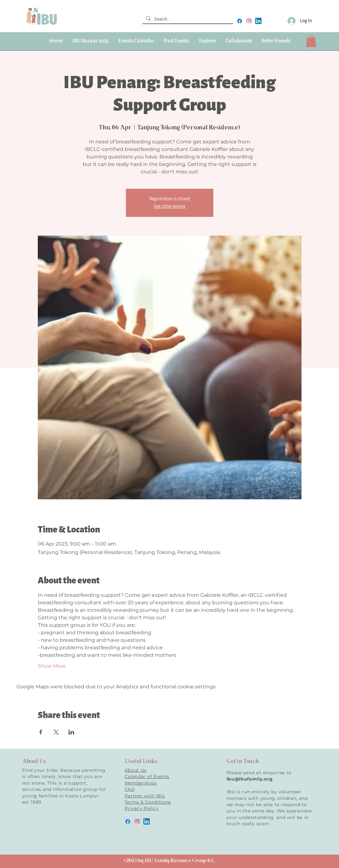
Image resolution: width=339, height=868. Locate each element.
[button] (176, 41)
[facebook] (240, 21)
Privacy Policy (142, 808)
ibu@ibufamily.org (250, 779)
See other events (169, 206)
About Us (136, 770)
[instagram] (249, 21)
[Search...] (187, 19)
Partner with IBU (145, 796)
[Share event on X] (56, 732)
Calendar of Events (147, 776)
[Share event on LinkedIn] (71, 732)
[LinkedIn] (258, 21)
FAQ (130, 789)
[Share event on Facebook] (41, 732)
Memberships (141, 783)
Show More (52, 666)
